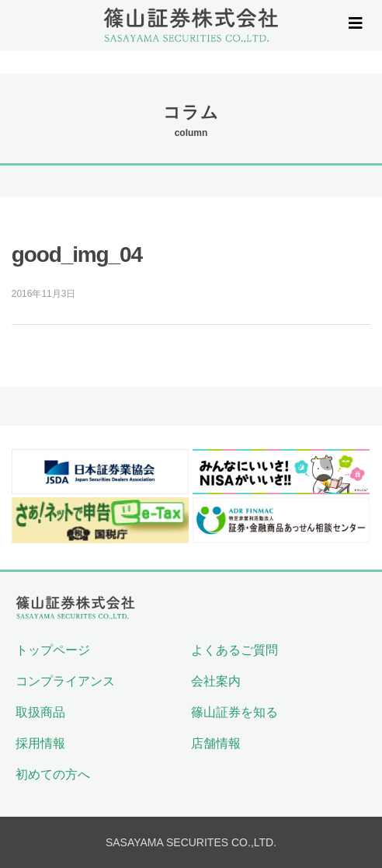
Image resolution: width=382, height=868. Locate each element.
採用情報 (40, 743)
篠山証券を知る (234, 712)
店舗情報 (216, 743)
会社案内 (216, 681)
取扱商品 (40, 712)
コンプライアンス (65, 681)
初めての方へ (53, 774)
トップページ (53, 650)
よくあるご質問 (234, 650)
